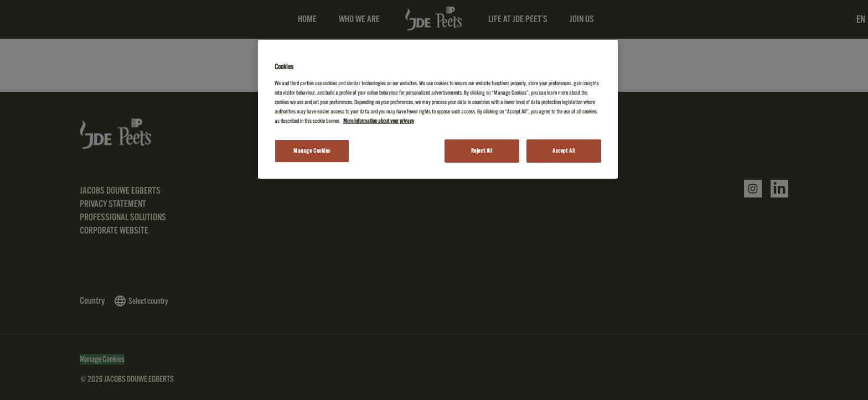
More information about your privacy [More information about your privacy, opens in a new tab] (379, 121)
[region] (438, 109)
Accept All (564, 151)
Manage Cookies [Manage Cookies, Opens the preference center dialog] (312, 151)
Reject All (482, 151)
